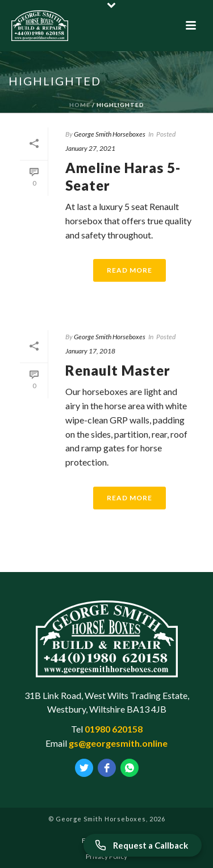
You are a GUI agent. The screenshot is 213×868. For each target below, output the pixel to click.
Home (80, 105)
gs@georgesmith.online (118, 743)
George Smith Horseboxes (110, 134)
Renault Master (118, 370)
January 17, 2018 (90, 351)
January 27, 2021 (90, 148)
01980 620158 (114, 729)
